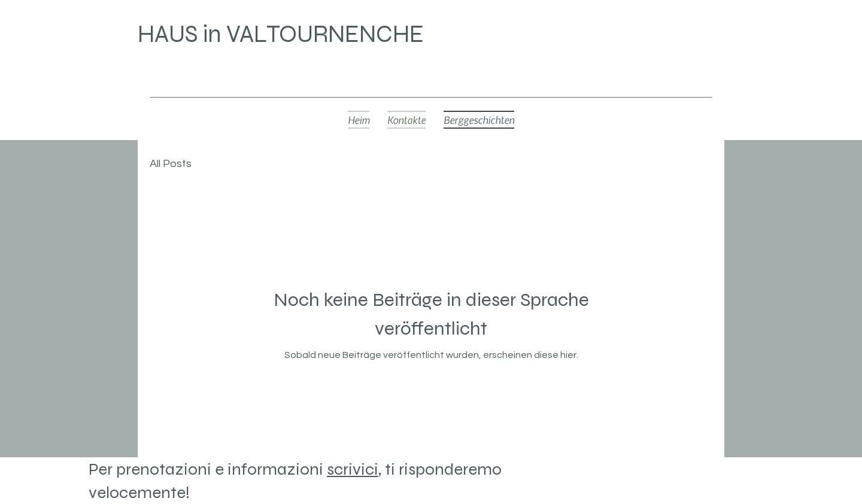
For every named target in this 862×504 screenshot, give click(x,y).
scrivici (353, 469)
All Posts (171, 164)
